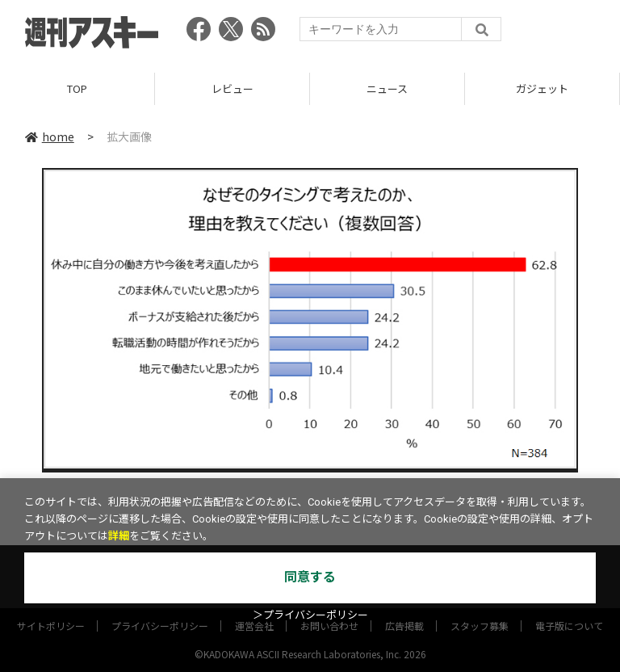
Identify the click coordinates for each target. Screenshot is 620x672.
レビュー (232, 88)
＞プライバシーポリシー (310, 615)
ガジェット (542, 88)
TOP (77, 88)
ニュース (387, 88)
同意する (310, 577)
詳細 (119, 536)
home (50, 136)
